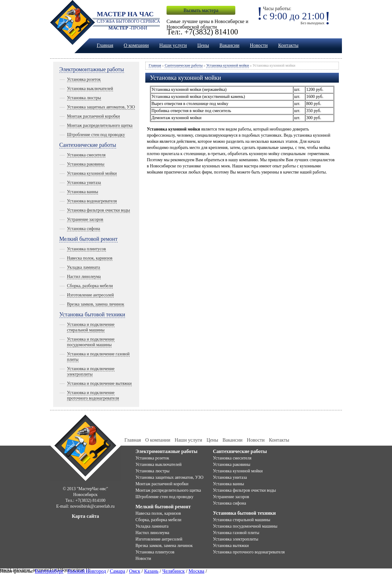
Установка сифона (84, 229)
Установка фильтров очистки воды (98, 210)
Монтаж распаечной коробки (93, 116)
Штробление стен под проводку (96, 135)
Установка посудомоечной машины (245, 526)
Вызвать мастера (201, 10)
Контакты (288, 45)
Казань (151, 571)
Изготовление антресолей (90, 295)
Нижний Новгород (87, 571)
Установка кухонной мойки (92, 173)
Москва (197, 571)
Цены (203, 45)
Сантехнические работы (88, 145)
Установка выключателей (90, 89)
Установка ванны (82, 192)
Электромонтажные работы (92, 69)
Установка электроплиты (236, 539)
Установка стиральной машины (242, 520)
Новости (259, 45)
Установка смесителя (86, 155)
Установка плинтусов (86, 249)
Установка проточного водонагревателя (249, 552)
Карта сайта (86, 516)
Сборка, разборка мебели (90, 286)
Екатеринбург (49, 571)
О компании (136, 45)
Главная (105, 45)
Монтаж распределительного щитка (100, 125)
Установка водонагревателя (92, 201)
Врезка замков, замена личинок (96, 304)
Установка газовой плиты (236, 533)
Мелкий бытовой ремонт (88, 239)
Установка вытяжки (231, 546)
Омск (135, 571)
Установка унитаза (84, 183)
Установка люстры (84, 98)
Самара (117, 571)
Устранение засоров (85, 219)
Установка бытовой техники (92, 314)
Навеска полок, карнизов (90, 258)
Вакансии (229, 45)
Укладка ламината (84, 267)
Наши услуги (173, 45)
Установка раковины (86, 164)
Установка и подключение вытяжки (99, 383)
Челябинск (173, 571)
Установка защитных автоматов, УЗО (101, 107)
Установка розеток (84, 79)
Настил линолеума (84, 277)
